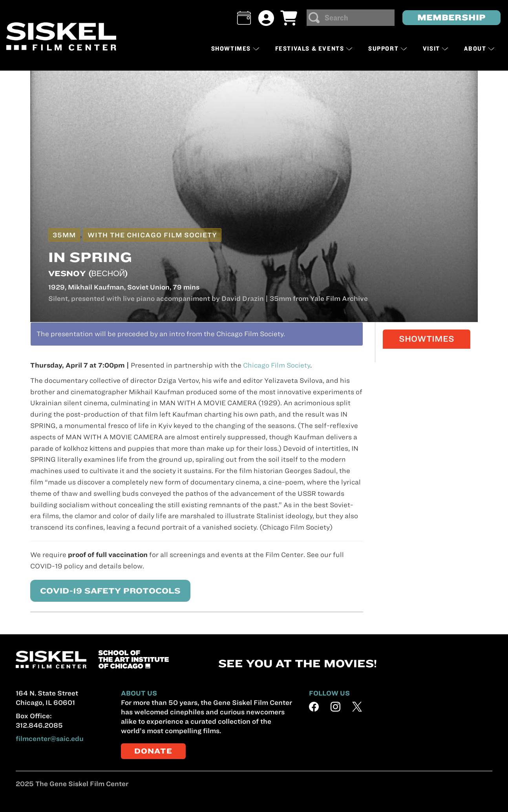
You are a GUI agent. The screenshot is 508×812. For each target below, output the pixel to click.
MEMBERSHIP (451, 17)
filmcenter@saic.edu (50, 739)
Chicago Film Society (277, 365)
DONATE (153, 751)
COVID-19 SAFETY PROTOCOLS (106, 591)
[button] (244, 18)
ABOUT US (139, 693)
